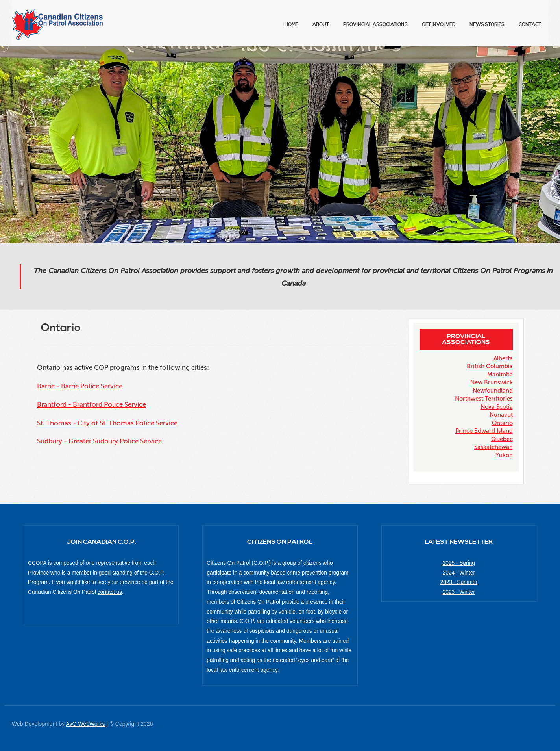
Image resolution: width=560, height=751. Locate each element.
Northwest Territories (484, 399)
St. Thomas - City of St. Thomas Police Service (107, 423)
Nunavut (501, 415)
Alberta (503, 358)
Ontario (502, 423)
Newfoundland (493, 391)
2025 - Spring (459, 563)
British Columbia (490, 366)
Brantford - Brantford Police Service (91, 405)
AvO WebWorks (86, 724)
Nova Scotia (497, 407)
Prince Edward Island (484, 431)
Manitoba (500, 375)
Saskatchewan (493, 447)
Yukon (504, 455)
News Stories (487, 25)
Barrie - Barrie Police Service (80, 386)
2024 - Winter (459, 573)
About (321, 25)
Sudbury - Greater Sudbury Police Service (99, 441)
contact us (110, 592)
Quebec (502, 439)
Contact (530, 25)
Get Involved (439, 25)
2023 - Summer (459, 582)
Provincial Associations (375, 25)
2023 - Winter (459, 592)
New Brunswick (492, 382)
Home (291, 25)
